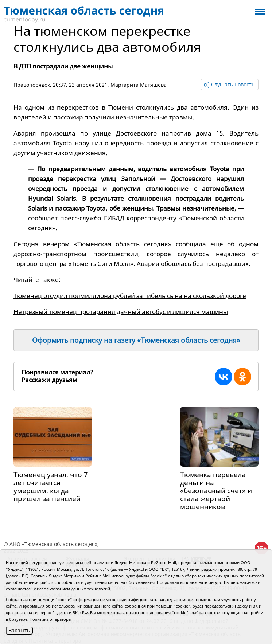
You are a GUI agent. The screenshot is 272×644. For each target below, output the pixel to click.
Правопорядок (32, 85)
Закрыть (19, 630)
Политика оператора (50, 619)
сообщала (193, 244)
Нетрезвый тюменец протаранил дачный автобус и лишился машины (121, 312)
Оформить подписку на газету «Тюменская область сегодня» (136, 340)
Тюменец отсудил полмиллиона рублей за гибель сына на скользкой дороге (130, 296)
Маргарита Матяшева (139, 85)
